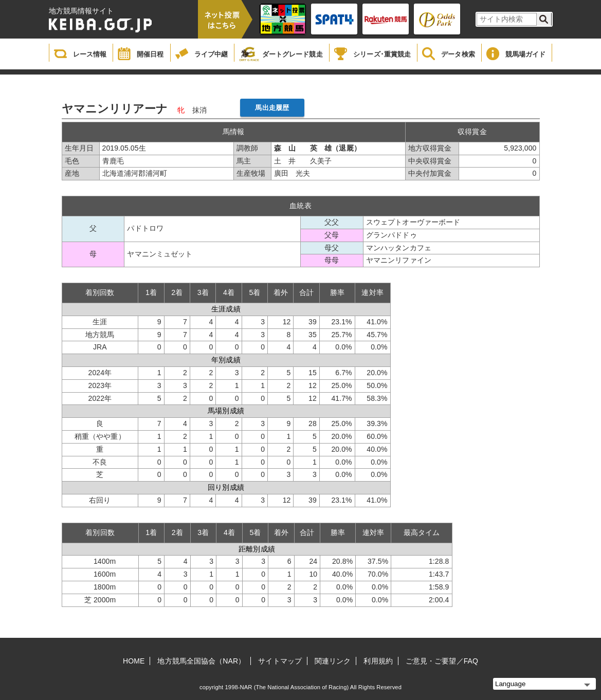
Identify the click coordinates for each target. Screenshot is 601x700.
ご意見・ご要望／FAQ (442, 661)
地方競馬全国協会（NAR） (201, 661)
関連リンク (333, 661)
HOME (134, 661)
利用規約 (378, 661)
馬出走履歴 (272, 108)
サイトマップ (280, 661)
